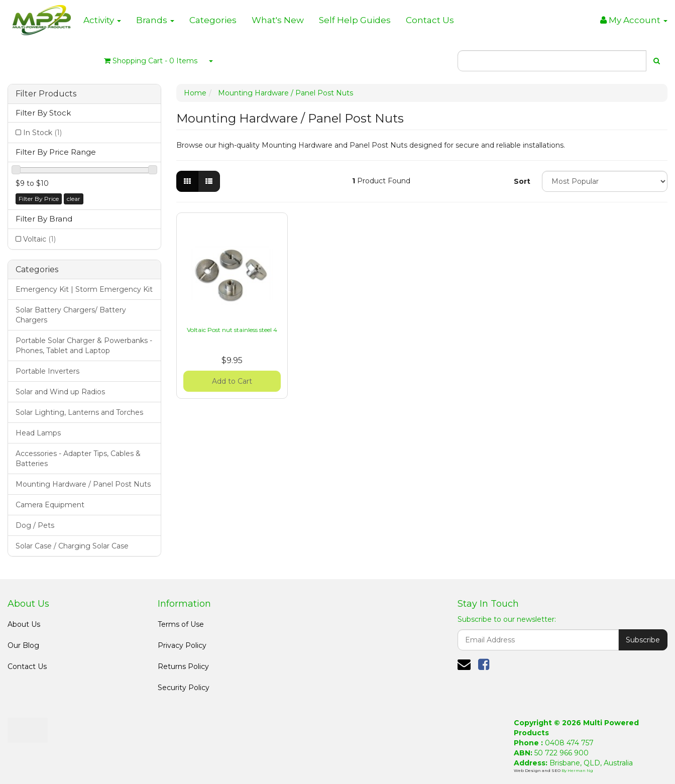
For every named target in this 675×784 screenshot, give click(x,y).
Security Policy (184, 688)
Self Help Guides (355, 20)
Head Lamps (38, 433)
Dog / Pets (35, 525)
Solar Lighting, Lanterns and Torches (79, 412)
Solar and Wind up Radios (60, 392)
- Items (151, 61)
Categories (213, 20)
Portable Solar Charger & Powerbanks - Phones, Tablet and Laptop (84, 346)
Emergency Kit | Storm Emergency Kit (84, 289)
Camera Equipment (50, 505)
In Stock (42, 133)
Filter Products (46, 94)
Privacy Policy (182, 645)
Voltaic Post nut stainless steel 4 (232, 330)
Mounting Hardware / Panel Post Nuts (83, 484)
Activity (102, 20)
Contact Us (430, 20)
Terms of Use (181, 624)
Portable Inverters (47, 371)
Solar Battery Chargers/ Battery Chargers (71, 315)
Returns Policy (183, 666)
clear (74, 199)
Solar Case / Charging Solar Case (72, 546)
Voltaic (39, 239)
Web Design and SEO (538, 770)
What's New (278, 20)
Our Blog (23, 645)
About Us (24, 624)
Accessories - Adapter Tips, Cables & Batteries (78, 459)
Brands (155, 20)
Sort (522, 181)
